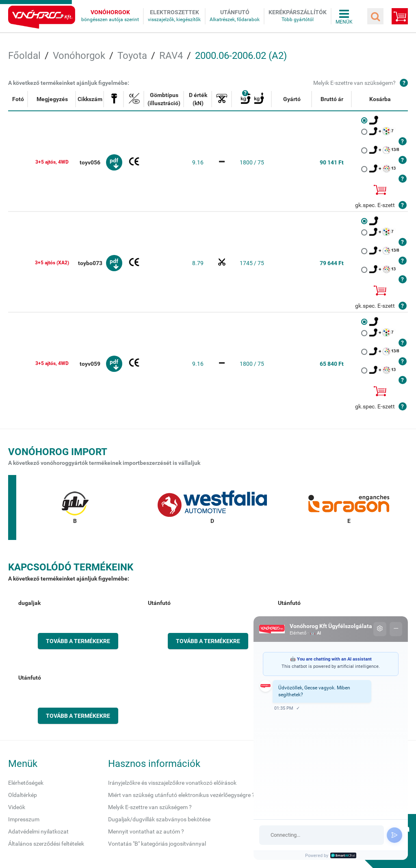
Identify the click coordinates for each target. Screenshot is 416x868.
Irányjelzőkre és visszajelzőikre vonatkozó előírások (172, 783)
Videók (17, 807)
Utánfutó (235, 12)
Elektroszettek (174, 12)
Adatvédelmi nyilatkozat (38, 831)
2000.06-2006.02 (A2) (241, 56)
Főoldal (24, 56)
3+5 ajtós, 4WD (52, 162)
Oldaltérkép (23, 795)
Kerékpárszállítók (298, 12)
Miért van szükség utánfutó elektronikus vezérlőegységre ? (181, 795)
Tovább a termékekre (78, 641)
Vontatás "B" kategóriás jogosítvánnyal (157, 844)
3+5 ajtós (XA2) (52, 263)
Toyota (132, 56)
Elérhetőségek (26, 783)
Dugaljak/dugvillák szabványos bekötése (159, 819)
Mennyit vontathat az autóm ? (146, 831)
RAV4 (171, 56)
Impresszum (24, 819)
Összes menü (344, 16)
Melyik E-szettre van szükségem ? (150, 807)
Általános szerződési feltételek (46, 844)
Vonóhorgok (110, 12)
